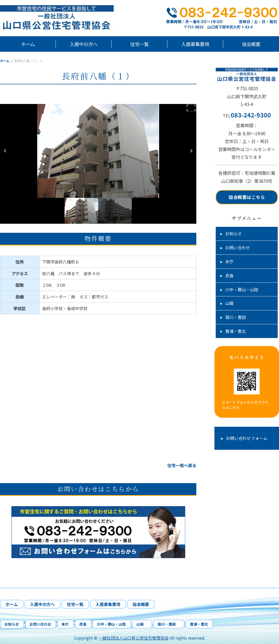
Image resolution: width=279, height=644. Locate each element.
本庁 (229, 261)
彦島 (229, 275)
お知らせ (234, 234)
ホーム (28, 44)
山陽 (231, 303)
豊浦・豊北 (236, 331)
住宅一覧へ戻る (182, 465)
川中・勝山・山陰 (242, 289)
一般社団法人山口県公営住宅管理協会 (134, 638)
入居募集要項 (195, 44)
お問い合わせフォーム (247, 438)
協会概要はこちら (247, 197)
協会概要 (251, 44)
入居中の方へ (84, 44)
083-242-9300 (251, 115)
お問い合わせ (238, 248)
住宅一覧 (139, 44)
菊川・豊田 (238, 317)
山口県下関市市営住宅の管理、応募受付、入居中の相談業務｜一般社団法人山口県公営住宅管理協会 (65, 18)
